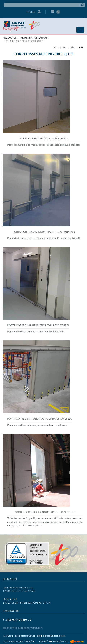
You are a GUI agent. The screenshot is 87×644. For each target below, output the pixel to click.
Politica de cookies (13, 641)
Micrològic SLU (61, 641)
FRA (81, 47)
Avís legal (8, 636)
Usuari (34, 12)
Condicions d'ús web (25, 636)
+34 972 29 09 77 (18, 620)
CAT (56, 47)
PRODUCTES (10, 38)
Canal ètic (30, 641)
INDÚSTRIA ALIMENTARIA (34, 38)
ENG (73, 47)
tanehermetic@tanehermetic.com (23, 628)
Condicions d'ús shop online (51, 636)
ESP (64, 47)
